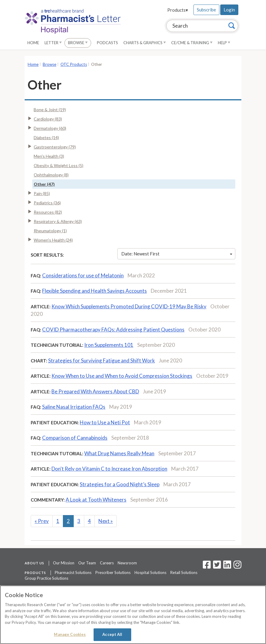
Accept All (112, 634)
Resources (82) (48, 212)
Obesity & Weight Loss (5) (59, 165)
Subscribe (206, 10)
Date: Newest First (177, 254)
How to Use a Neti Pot (105, 422)
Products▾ (178, 10)
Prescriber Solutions (113, 572)
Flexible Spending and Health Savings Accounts (94, 291)
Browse (78, 43)
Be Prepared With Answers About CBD (95, 391)
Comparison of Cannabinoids (75, 438)
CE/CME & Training (192, 43)
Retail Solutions (184, 572)
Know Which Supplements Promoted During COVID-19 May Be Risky (129, 306)
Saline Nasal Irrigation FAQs (74, 407)
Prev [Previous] (42, 521)
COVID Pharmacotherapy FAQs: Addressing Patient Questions (113, 330)
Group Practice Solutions (46, 578)
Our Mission (64, 563)
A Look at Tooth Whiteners (96, 500)
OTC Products (74, 64)
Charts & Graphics (145, 43)
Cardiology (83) (48, 119)
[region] (133, 615)
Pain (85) (42, 193)
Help (224, 43)
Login (229, 10)
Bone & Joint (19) (50, 110)
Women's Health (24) (53, 240)
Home (33, 43)
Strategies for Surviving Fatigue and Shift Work (102, 360)
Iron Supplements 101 (109, 345)
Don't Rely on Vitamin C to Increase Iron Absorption (109, 469)
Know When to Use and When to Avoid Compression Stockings (122, 376)
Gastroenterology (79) (55, 147)
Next (106, 521)
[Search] (232, 26)
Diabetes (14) (46, 137)
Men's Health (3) (49, 156)
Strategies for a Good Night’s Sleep (120, 484)
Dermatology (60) (50, 128)
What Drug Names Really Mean (119, 453)
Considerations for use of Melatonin (83, 275)
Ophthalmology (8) (51, 175)
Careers (107, 563)
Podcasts (107, 43)
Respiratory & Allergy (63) (58, 221)
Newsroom (127, 563)
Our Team (87, 563)
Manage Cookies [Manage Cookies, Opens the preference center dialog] (70, 634)
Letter (53, 43)
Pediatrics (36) (47, 203)
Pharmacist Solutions (73, 572)
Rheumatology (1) (50, 231)
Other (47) (44, 184)
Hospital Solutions (150, 572)
